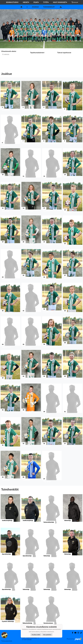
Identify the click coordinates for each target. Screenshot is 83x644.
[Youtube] (75, 633)
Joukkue (35, 7)
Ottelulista (5, 61)
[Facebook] (72, 633)
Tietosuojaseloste (7, 641)
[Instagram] (78, 633)
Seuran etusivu (12, 2)
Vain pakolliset (47, 635)
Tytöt (46, 2)
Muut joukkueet (60, 2)
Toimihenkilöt (49, 7)
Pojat (36, 2)
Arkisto (75, 2)
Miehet (26, 2)
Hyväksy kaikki (36, 635)
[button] (6, 29)
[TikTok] (80, 633)
